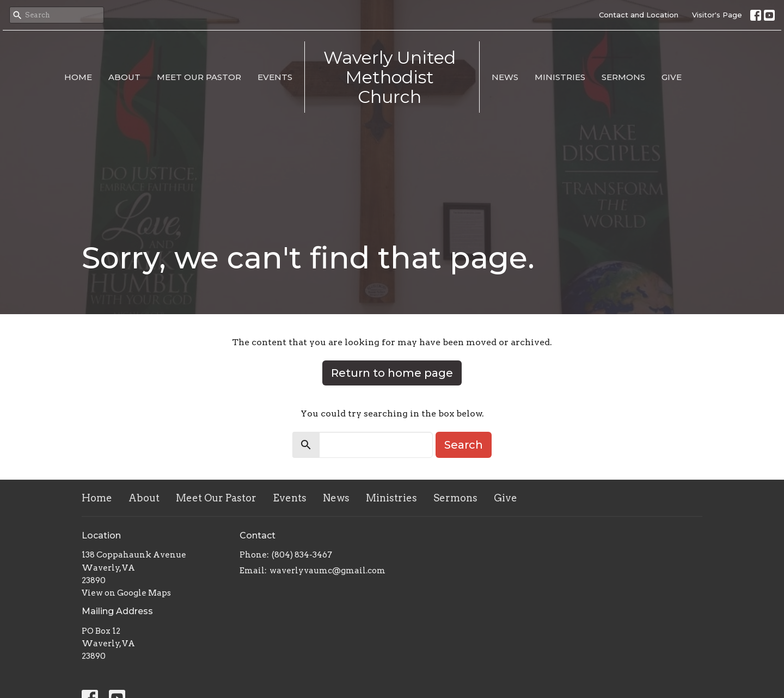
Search (464, 445)
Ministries (560, 77)
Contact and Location (639, 15)
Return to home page (392, 373)
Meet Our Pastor (199, 77)
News (505, 77)
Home (78, 77)
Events (275, 77)
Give (672, 77)
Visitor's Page (717, 15)
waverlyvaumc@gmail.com (327, 571)
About (124, 77)
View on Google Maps (126, 593)
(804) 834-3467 (302, 555)
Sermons (623, 77)
